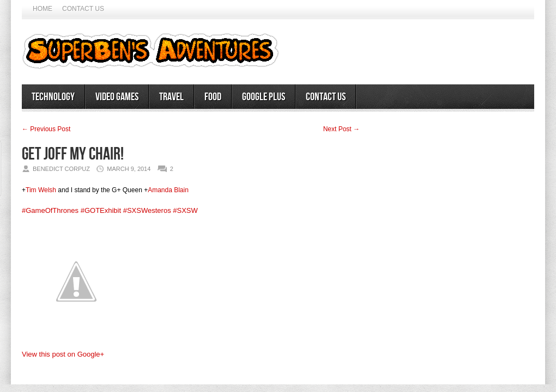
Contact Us (83, 9)
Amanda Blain (168, 190)
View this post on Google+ (63, 354)
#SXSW (185, 210)
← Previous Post (46, 129)
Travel (171, 97)
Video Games (117, 97)
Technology (53, 97)
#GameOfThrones (50, 210)
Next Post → (342, 129)
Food (213, 97)
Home (43, 9)
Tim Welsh (41, 190)
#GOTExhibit (101, 210)
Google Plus (264, 97)
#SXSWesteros (147, 210)
